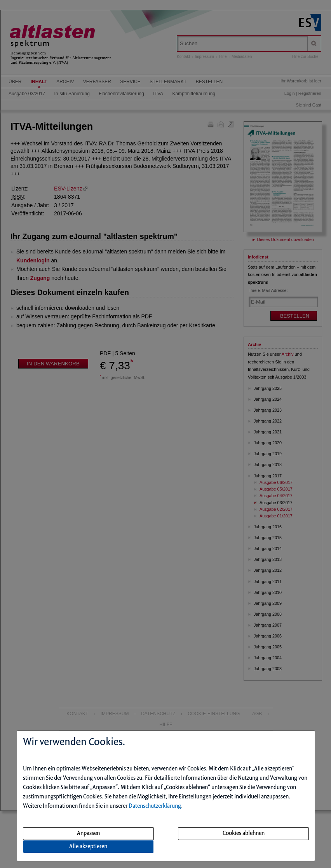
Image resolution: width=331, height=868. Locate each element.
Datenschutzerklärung (155, 806)
